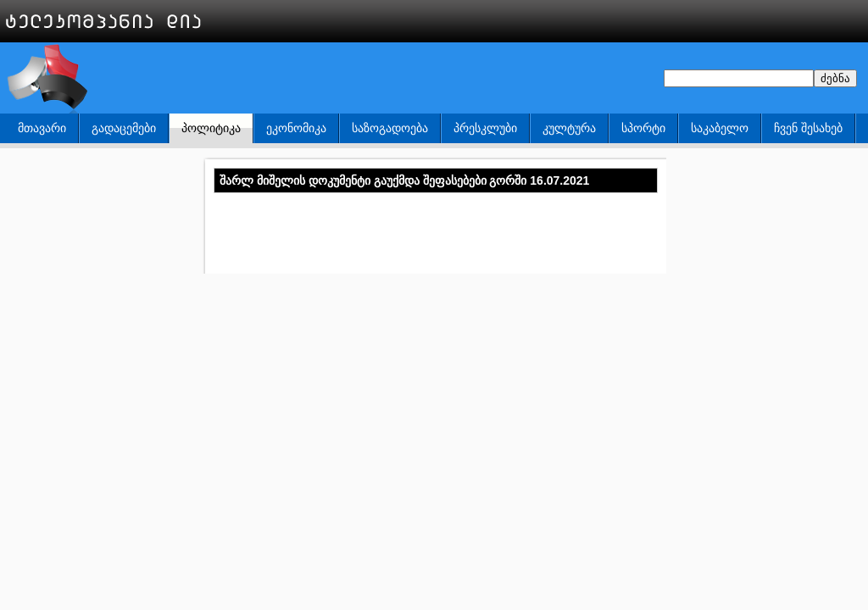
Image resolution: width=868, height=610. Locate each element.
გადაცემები (124, 128)
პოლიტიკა (211, 128)
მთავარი (42, 128)
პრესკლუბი (485, 128)
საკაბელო (720, 128)
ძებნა (835, 78)
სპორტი (643, 128)
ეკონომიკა (296, 128)
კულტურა (569, 128)
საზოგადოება (390, 128)
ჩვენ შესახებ (808, 128)
